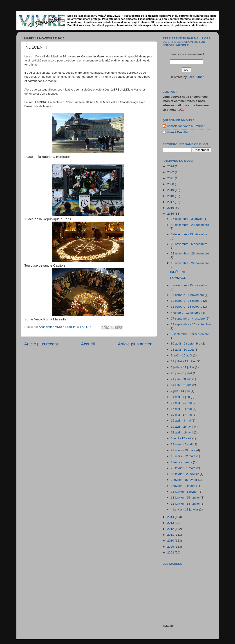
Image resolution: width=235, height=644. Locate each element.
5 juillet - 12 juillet (183, 367)
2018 (171, 196)
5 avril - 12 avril (182, 438)
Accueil (88, 344)
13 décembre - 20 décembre (190, 225)
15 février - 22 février (185, 474)
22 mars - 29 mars (184, 450)
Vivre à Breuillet (178, 132)
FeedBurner (196, 77)
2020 (171, 184)
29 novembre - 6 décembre (189, 244)
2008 (171, 552)
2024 (171, 166)
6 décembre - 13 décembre (189, 234)
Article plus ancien (135, 344)
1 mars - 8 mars (182, 462)
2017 (171, 202)
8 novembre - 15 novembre (189, 285)
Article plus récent (41, 344)
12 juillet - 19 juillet (184, 361)
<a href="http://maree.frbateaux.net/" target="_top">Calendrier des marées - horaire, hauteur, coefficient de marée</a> (188, 591)
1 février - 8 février (184, 486)
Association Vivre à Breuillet (186, 126)
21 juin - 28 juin (182, 379)
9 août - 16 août (182, 355)
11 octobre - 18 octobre (187, 307)
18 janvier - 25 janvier (186, 498)
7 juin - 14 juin (181, 391)
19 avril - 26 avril (182, 427)
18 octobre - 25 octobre (187, 301)
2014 (171, 517)
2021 (171, 178)
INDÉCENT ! (179, 272)
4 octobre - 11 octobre (186, 313)
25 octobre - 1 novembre (188, 295)
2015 (171, 214)
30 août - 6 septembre (186, 344)
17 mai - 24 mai (182, 409)
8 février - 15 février (185, 480)
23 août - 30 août (183, 350)
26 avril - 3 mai (181, 421)
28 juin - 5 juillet (182, 373)
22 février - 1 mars (184, 468)
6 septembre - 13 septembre (190, 334)
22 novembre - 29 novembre (190, 253)
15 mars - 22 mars (184, 456)
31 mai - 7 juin (181, 397)
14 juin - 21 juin (182, 385)
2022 (171, 172)
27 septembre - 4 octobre (188, 319)
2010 (171, 541)
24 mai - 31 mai (182, 403)
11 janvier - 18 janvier (186, 504)
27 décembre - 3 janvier (187, 219)
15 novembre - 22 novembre (190, 263)
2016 (171, 208)
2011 (171, 535)
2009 (171, 547)
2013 (171, 523)
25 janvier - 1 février (185, 492)
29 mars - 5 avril (182, 444)
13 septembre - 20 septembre (191, 324)
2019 (171, 190)
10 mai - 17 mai (182, 415)
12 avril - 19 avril (182, 432)
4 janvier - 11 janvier (185, 509)
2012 (171, 529)
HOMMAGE (178, 278)
